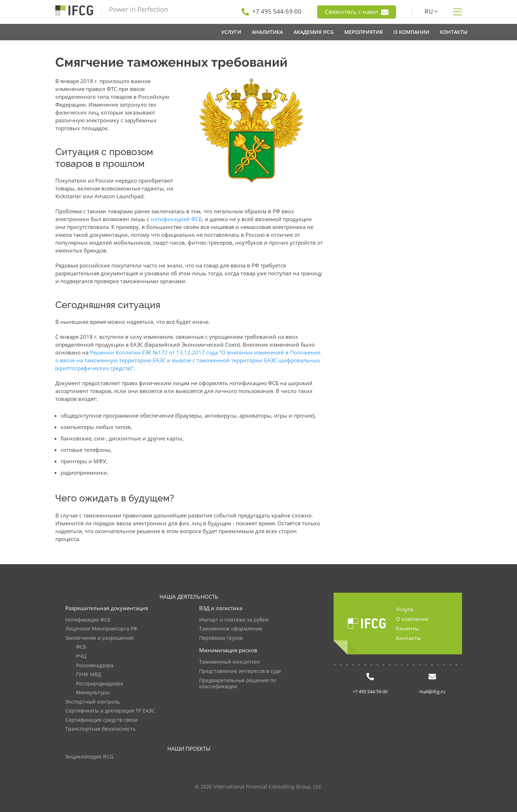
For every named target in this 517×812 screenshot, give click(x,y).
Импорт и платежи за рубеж (234, 620)
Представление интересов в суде (240, 671)
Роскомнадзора (95, 666)
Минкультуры (93, 693)
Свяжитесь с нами (357, 12)
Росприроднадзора (100, 684)
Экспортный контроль (93, 702)
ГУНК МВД (89, 675)
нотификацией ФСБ (176, 219)
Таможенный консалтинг (230, 662)
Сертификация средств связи (102, 720)
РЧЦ (81, 656)
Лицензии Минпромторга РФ (101, 629)
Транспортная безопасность (100, 729)
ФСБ (81, 647)
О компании (412, 619)
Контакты (409, 638)
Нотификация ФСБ (88, 620)
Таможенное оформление (231, 629)
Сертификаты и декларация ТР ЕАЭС (110, 711)
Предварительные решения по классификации (238, 684)
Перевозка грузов (221, 638)
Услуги (405, 609)
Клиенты (408, 628)
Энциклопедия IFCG (89, 757)
